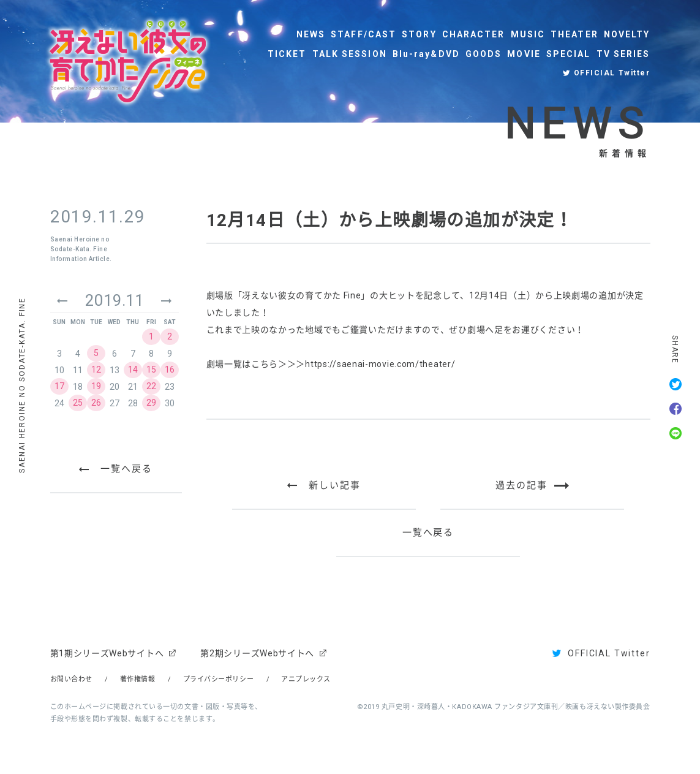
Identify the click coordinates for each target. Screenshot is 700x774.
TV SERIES (623, 54)
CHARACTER (474, 34)
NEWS (311, 34)
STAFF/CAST (363, 34)
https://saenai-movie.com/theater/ (380, 364)
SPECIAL (569, 54)
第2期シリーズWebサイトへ (257, 653)
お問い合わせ (71, 679)
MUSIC (528, 34)
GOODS (484, 54)
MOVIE (524, 54)
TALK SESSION (350, 54)
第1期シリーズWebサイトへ (107, 653)
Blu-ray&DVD (426, 54)
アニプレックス (306, 679)
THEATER (574, 34)
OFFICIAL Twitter (612, 73)
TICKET (287, 54)
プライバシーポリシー (219, 679)
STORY (419, 34)
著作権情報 (138, 679)
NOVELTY (627, 34)
